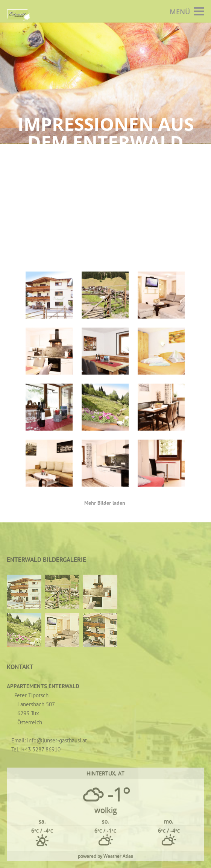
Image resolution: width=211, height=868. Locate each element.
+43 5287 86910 (41, 749)
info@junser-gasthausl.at (57, 740)
